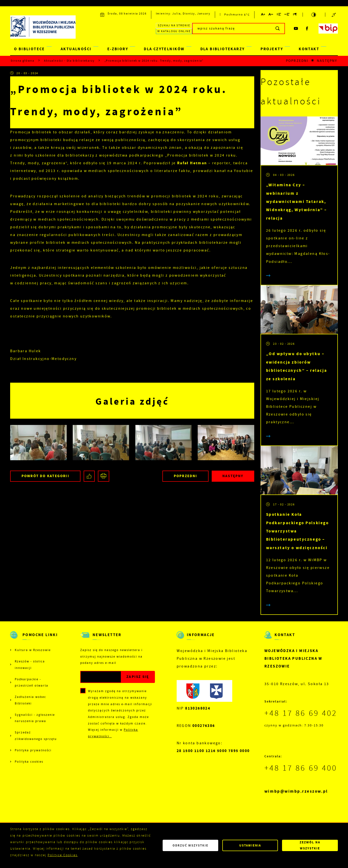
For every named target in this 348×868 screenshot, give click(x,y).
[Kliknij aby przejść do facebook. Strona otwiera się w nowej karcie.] (307, 29)
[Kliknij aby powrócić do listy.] (313, 61)
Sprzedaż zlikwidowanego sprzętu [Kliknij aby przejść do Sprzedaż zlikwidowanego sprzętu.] (36, 736)
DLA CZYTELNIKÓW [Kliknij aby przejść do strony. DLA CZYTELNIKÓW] (164, 49)
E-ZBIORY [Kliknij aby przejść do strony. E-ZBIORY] (118, 49)
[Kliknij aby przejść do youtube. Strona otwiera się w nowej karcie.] (296, 29)
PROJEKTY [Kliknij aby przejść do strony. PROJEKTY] (272, 49)
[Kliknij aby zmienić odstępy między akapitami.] (295, 15)
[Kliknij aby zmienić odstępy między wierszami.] (279, 15)
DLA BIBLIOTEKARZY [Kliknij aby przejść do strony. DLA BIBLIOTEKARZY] (223, 49)
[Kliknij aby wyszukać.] (278, 29)
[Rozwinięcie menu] (34, 639)
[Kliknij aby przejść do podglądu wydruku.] (104, 476)
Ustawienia (250, 845)
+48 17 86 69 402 (301, 713)
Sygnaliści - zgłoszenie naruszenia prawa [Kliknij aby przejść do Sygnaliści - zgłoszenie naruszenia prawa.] (35, 718)
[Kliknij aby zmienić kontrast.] (314, 15)
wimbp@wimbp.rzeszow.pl (296, 791)
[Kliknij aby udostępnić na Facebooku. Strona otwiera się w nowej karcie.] (89, 476)
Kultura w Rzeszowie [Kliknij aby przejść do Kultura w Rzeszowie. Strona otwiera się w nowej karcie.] (33, 650)
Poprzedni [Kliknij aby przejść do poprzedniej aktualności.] (297, 61)
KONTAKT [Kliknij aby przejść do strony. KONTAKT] (309, 49)
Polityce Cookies (63, 855)
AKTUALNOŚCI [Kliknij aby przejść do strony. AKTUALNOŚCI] (76, 49)
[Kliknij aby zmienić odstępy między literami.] (271, 15)
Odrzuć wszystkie (190, 845)
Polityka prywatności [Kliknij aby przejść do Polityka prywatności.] (33, 750)
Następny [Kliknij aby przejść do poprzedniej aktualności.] (327, 61)
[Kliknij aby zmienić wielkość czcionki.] (263, 15)
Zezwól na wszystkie (310, 845)
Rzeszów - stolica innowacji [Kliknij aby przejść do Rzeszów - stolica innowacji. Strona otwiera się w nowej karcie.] (30, 665)
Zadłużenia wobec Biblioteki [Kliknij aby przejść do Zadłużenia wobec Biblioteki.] (30, 700)
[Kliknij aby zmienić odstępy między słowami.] (287, 15)
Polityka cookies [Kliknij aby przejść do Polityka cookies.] (29, 762)
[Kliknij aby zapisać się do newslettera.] (138, 677)
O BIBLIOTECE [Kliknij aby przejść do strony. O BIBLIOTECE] (29, 49)
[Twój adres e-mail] (101, 677)
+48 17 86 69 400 (301, 768)
